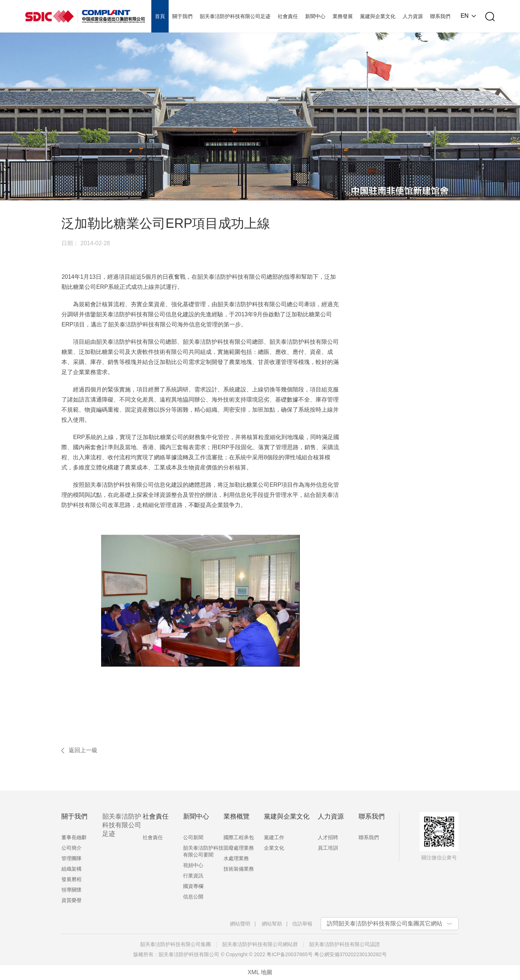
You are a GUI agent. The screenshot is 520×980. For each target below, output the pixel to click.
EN (464, 16)
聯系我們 (369, 837)
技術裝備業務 (239, 869)
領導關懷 (71, 890)
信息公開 (193, 897)
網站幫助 (272, 924)
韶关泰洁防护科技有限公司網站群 (260, 944)
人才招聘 (328, 837)
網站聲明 (240, 924)
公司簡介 (71, 848)
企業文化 (274, 848)
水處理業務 (236, 858)
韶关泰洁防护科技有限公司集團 (175, 944)
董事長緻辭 (74, 837)
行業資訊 (193, 876)
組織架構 (71, 869)
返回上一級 (83, 750)
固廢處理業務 (239, 848)
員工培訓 (328, 848)
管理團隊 (71, 858)
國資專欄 (193, 886)
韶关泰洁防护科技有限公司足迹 (122, 825)
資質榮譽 (71, 900)
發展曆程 (71, 879)
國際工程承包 (239, 837)
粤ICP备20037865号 (290, 954)
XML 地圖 (260, 972)
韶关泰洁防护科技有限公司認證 (344, 944)
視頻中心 (193, 865)
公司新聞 (193, 837)
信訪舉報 (302, 924)
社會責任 (153, 837)
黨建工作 (274, 837)
